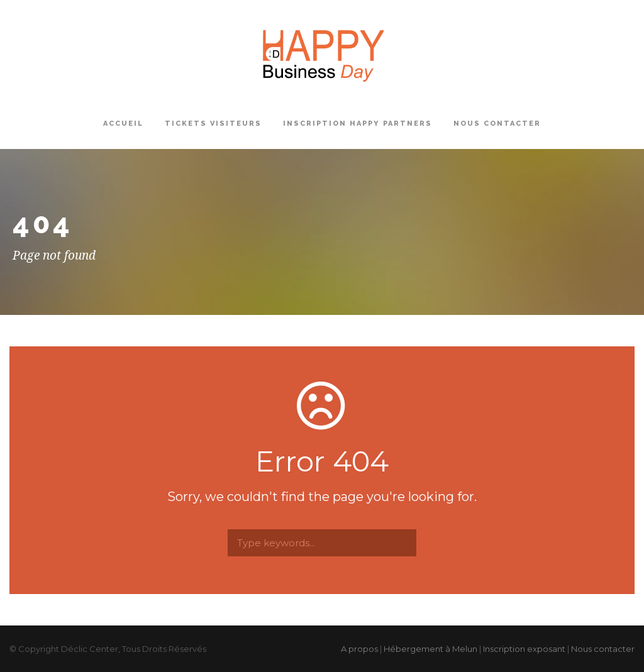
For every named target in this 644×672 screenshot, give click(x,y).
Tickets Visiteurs (213, 124)
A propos (359, 649)
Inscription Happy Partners (358, 124)
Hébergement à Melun (430, 649)
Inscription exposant (524, 649)
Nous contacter (497, 124)
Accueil (123, 124)
